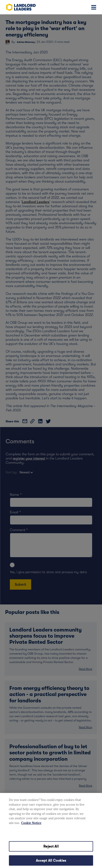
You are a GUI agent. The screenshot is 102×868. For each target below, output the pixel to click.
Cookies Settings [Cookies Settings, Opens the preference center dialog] (51, 837)
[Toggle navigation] (94, 7)
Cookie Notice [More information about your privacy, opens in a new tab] (31, 827)
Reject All (51, 851)
